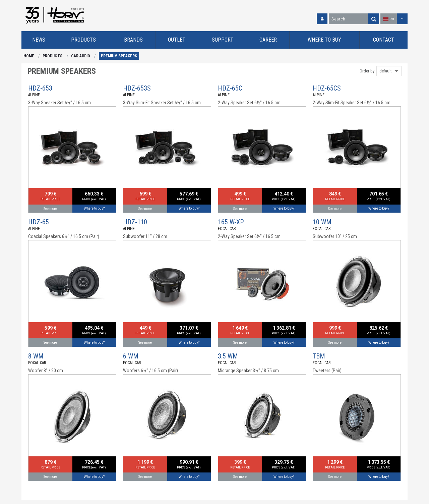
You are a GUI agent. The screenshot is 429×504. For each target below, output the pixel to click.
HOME (29, 56)
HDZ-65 (39, 222)
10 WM (322, 222)
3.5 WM (228, 356)
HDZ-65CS (327, 88)
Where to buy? (94, 208)
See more (50, 209)
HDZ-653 (40, 88)
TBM (319, 356)
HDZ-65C (230, 88)
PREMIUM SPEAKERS (119, 56)
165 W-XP (231, 222)
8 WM (36, 356)
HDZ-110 (135, 222)
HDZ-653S (137, 88)
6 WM (131, 356)
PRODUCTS (52, 56)
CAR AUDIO (81, 56)
